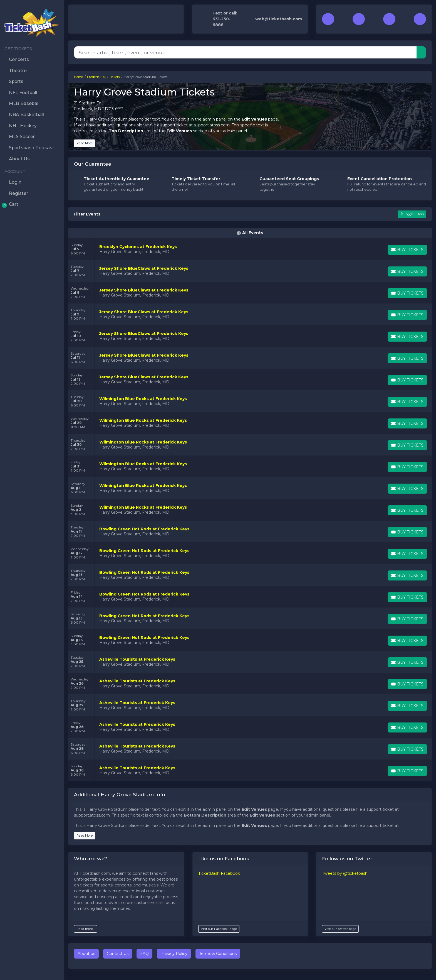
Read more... (86, 929)
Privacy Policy (174, 954)
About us (86, 954)
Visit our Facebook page (219, 929)
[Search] (245, 52)
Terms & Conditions (218, 954)
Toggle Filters (412, 214)
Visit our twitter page (340, 929)
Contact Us (118, 954)
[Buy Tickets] (407, 250)
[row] (250, 249)
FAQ (144, 954)
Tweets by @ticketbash (345, 873)
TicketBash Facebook (219, 873)
